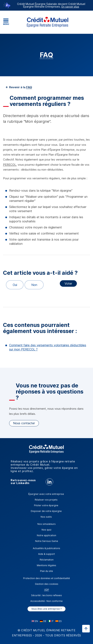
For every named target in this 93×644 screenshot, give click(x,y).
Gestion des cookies (47, 584)
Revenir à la (20, 87)
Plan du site (46, 571)
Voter (68, 283)
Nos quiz (46, 530)
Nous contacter (24, 423)
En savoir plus (70, 7)
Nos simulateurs (46, 524)
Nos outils (46, 517)
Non (33, 285)
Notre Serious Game (47, 541)
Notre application (46, 535)
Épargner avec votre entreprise (46, 494)
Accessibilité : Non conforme (46, 601)
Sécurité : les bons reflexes (46, 595)
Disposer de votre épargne (46, 511)
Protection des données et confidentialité (46, 578)
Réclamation (47, 560)
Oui (13, 285)
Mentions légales (46, 565)
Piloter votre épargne (46, 505)
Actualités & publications (46, 548)
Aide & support (46, 554)
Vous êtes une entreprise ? (46, 609)
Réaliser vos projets (46, 500)
